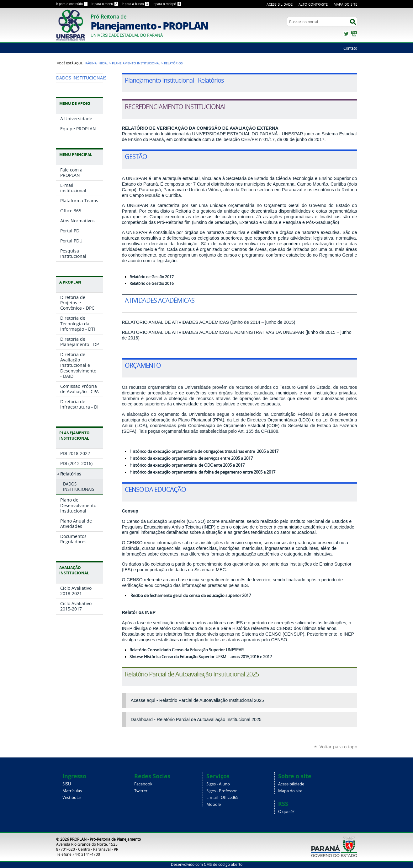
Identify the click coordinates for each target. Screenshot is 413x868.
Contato (350, 48)
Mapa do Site (345, 4)
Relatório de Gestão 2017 (152, 277)
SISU (67, 784)
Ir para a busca (136, 4)
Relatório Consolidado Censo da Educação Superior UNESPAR (187, 650)
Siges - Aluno (218, 784)
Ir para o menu (105, 4)
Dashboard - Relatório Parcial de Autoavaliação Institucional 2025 (196, 719)
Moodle (214, 804)
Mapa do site (290, 791)
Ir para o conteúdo (73, 4)
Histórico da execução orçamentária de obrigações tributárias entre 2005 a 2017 (204, 451)
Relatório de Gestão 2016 (152, 283)
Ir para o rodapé (167, 4)
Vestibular (72, 797)
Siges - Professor (222, 791)
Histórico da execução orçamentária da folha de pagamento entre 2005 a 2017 (202, 472)
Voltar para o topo (338, 747)
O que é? (286, 812)
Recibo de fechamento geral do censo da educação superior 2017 (191, 596)
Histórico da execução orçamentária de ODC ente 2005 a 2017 (187, 465)
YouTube (354, 34)
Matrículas (72, 791)
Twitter (346, 34)
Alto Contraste (313, 4)
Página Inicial (97, 63)
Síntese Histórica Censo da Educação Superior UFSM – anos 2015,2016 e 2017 (201, 657)
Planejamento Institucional (136, 63)
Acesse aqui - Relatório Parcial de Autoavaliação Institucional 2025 (197, 700)
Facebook (143, 784)
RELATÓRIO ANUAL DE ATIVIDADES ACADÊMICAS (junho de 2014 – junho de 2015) (208, 322)
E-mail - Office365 (222, 797)
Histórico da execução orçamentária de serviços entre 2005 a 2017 (191, 458)
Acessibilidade (280, 4)
